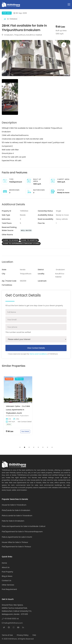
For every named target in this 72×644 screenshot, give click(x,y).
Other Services (8, 585)
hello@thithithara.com (12, 623)
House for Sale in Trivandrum (14, 505)
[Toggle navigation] (69, 5)
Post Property (7, 572)
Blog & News (7, 576)
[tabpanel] (18, 408)
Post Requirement (9, 589)
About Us (6, 567)
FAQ (34, 635)
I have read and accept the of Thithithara (33, 354)
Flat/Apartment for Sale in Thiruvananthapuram (22, 532)
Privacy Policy (23, 635)
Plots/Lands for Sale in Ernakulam (16, 510)
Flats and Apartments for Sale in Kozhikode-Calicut (24, 526)
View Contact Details (36, 348)
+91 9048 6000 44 (10, 619)
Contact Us (7, 581)
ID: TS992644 (11, 19)
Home (4, 563)
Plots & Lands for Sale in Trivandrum (17, 516)
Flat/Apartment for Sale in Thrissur (16, 547)
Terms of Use (7, 635)
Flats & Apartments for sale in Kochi (17, 537)
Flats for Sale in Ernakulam (13, 521)
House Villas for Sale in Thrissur (15, 542)
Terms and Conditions (38, 354)
